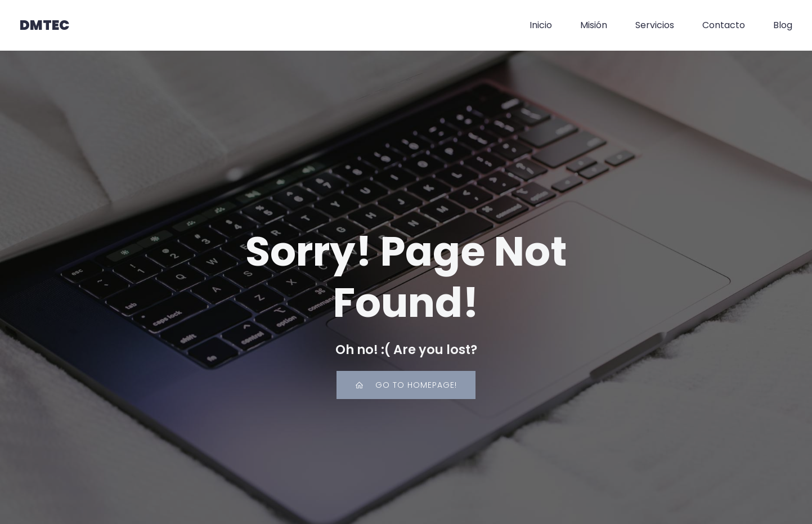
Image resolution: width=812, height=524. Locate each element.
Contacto (724, 25)
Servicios (655, 25)
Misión (594, 25)
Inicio (541, 25)
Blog (783, 25)
